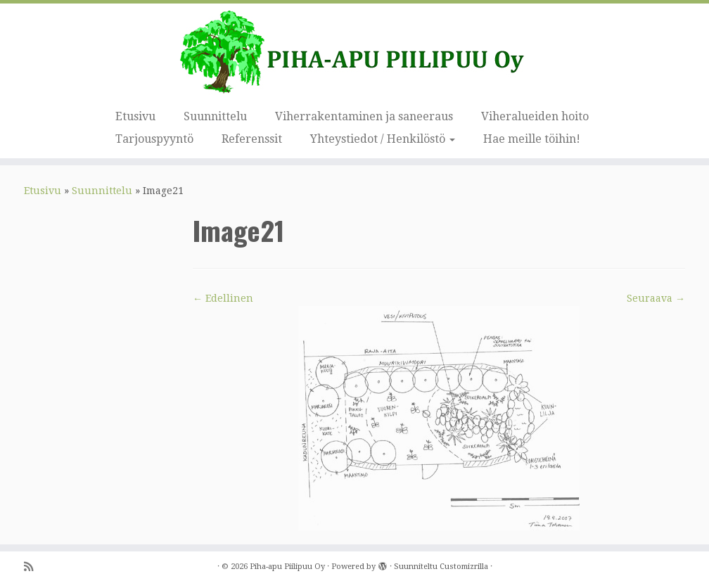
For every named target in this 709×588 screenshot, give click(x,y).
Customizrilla (464, 567)
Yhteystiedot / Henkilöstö (383, 139)
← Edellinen (223, 298)
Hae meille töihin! (532, 139)
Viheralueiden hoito (535, 116)
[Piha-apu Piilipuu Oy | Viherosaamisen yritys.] (354, 53)
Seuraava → (656, 298)
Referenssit (252, 139)
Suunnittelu (215, 116)
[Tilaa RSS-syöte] (33, 567)
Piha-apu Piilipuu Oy (287, 567)
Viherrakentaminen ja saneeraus (364, 116)
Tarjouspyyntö (154, 139)
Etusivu (135, 116)
